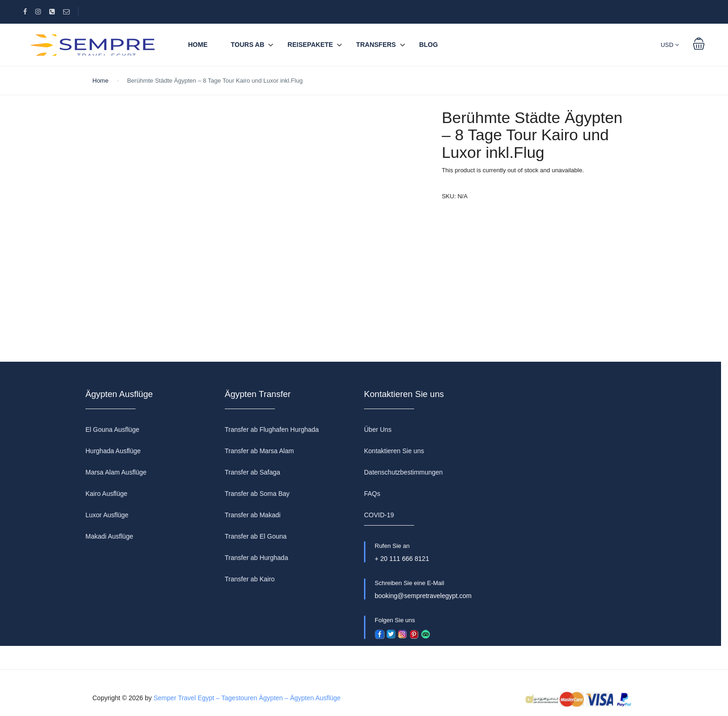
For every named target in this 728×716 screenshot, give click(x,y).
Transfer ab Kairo (250, 579)
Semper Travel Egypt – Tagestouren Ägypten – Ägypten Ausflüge (247, 698)
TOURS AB (247, 45)
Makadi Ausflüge (109, 536)
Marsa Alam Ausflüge (116, 472)
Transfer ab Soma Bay (257, 494)
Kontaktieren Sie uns (394, 451)
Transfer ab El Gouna (256, 536)
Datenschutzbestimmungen (403, 472)
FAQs (372, 494)
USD (670, 45)
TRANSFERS (376, 45)
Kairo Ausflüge (106, 494)
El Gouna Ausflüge (112, 430)
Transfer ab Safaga (252, 472)
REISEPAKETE (310, 45)
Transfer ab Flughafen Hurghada (272, 430)
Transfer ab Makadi (253, 515)
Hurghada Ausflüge (113, 451)
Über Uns (378, 430)
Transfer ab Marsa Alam (259, 451)
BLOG (429, 45)
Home (198, 45)
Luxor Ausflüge (107, 515)
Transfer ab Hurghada (256, 558)
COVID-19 (379, 515)
